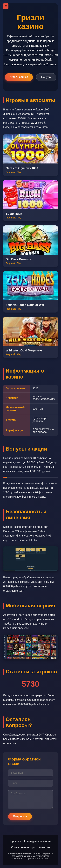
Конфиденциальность (37, 841)
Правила (16, 841)
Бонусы (46, 77)
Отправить (20, 816)
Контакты (44, 847)
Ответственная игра (23, 847)
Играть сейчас (19, 77)
